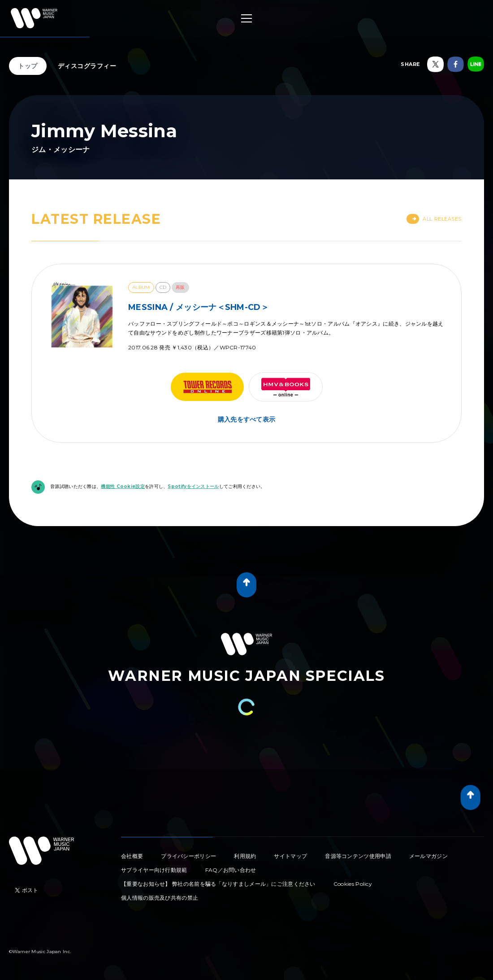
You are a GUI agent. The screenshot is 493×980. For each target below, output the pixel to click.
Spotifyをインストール (193, 486)
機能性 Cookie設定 (123, 486)
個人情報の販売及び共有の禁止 (160, 898)
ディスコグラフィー (87, 66)
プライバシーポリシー (188, 856)
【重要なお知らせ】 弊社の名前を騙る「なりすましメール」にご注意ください (218, 884)
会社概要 (132, 856)
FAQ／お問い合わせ (231, 870)
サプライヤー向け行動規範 (154, 870)
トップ (28, 66)
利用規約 (245, 856)
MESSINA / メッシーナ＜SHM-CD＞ (199, 307)
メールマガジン (428, 856)
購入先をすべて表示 (247, 419)
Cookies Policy (353, 884)
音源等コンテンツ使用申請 (358, 856)
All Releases (434, 219)
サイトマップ (290, 856)
